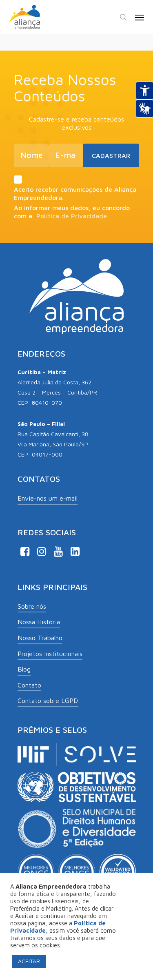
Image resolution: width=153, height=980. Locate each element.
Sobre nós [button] (32, 606)
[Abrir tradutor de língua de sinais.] (144, 109)
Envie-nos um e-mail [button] (48, 498)
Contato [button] (29, 685)
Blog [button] (24, 669)
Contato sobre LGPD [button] (48, 701)
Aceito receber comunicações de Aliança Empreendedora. (76, 188)
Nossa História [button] (39, 622)
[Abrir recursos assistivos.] (144, 91)
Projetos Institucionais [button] (50, 654)
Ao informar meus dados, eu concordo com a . (72, 212)
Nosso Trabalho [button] (40, 638)
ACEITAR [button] (29, 961)
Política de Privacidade (72, 216)
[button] (140, 17)
